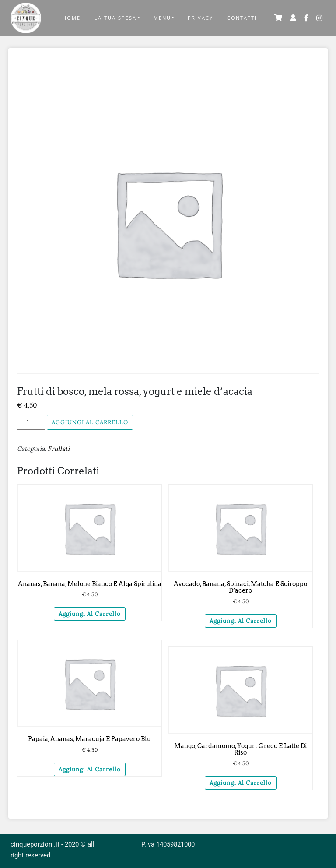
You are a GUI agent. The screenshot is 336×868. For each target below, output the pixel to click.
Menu (162, 18)
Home (72, 18)
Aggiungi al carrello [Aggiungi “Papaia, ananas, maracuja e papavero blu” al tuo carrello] (90, 769)
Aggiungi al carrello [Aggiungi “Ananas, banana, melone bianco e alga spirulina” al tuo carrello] (90, 614)
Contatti (242, 18)
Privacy (200, 18)
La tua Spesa (115, 18)
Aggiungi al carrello (90, 422)
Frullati (59, 449)
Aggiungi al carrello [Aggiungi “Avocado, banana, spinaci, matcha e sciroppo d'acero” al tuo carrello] (241, 621)
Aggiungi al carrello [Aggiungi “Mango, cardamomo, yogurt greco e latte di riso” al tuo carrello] (241, 783)
